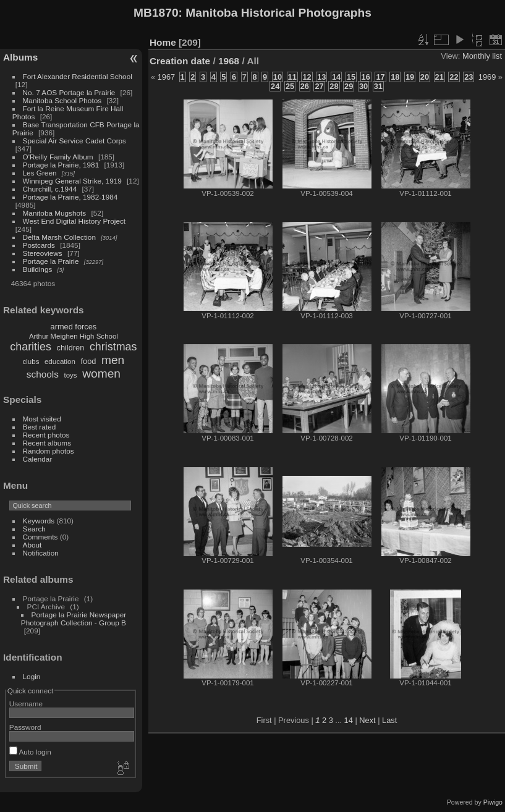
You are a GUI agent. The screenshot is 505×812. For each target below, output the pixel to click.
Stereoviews (43, 253)
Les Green (40, 173)
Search (34, 529)
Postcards (39, 245)
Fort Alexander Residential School (78, 76)
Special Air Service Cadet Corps (74, 141)
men (113, 360)
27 (319, 86)
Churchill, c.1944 (50, 189)
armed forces (74, 327)
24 (275, 86)
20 (425, 77)
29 (349, 86)
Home (163, 42)
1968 (229, 61)
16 (366, 77)
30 (363, 86)
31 (378, 86)
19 (410, 77)
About (32, 545)
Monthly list (482, 56)
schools (43, 374)
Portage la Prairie (51, 261)
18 (395, 77)
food (88, 361)
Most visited (42, 419)
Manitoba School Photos (62, 100)
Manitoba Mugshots (55, 213)
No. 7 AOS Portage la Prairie (69, 92)
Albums (20, 57)
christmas (113, 347)
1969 (487, 77)
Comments (40, 537)
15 (351, 77)
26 (305, 86)
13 (321, 77)
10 (278, 77)
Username (26, 704)
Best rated (40, 427)
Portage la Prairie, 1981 (61, 165)
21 (439, 77)
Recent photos (46, 435)
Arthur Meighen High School (74, 336)
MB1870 (156, 13)
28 (334, 86)
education (60, 362)
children (71, 348)
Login (32, 676)
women (101, 374)
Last (389, 720)
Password (25, 727)
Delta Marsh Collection (59, 237)
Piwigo (493, 802)
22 (454, 77)
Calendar (38, 459)
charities (31, 347)
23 (469, 77)
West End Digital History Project (74, 221)
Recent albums (47, 443)
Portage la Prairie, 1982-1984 (70, 197)
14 (336, 77)
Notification (41, 553)
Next (367, 720)
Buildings (38, 269)
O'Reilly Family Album (58, 157)
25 (290, 86)
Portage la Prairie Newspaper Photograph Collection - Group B (74, 619)
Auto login (30, 752)
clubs (31, 362)
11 (292, 77)
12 (307, 77)
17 (380, 77)
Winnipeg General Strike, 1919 (72, 181)
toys (70, 375)
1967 (166, 77)
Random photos (49, 451)
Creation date (180, 61)
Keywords (39, 521)
